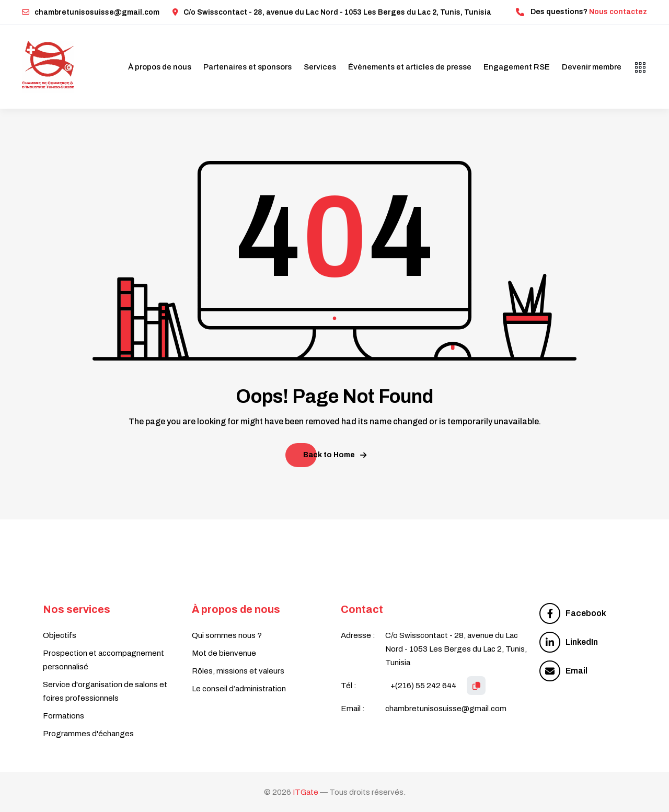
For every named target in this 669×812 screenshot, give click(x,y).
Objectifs (60, 635)
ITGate (305, 792)
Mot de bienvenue (224, 653)
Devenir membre (592, 67)
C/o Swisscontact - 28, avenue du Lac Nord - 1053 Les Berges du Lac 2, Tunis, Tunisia (332, 12)
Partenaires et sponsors (247, 67)
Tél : (349, 686)
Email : (353, 709)
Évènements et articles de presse (410, 67)
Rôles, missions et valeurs (238, 671)
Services (320, 67)
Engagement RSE (517, 67)
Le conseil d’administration (239, 689)
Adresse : (358, 635)
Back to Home (335, 455)
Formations (64, 716)
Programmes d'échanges (88, 734)
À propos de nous (160, 67)
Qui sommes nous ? (227, 635)
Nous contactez (618, 12)
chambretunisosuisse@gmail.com (91, 12)
